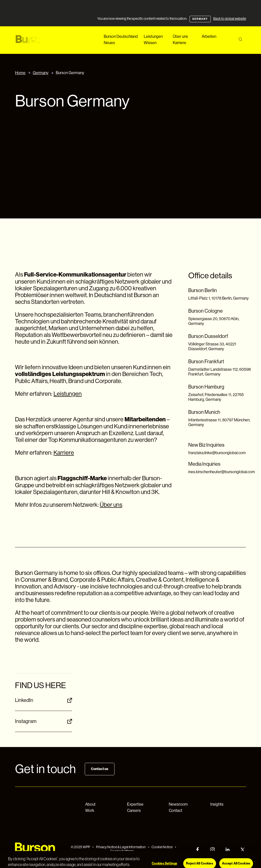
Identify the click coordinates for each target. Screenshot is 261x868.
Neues (109, 43)
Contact (175, 811)
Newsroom (178, 804)
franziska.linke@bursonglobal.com (217, 453)
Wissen (150, 43)
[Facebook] (197, 849)
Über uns (180, 36)
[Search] (240, 39)
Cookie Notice (162, 847)
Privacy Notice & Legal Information (121, 847)
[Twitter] (242, 849)
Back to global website (230, 19)
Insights (217, 804)
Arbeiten (209, 36)
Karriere (179, 43)
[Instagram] (212, 849)
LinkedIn (43, 700)
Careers (134, 811)
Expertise (135, 804)
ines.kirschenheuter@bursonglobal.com (222, 472)
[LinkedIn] (227, 849)
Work (90, 811)
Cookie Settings (122, 851)
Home (20, 73)
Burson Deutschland (121, 36)
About (90, 804)
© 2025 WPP (80, 847)
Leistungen (153, 36)
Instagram (43, 721)
